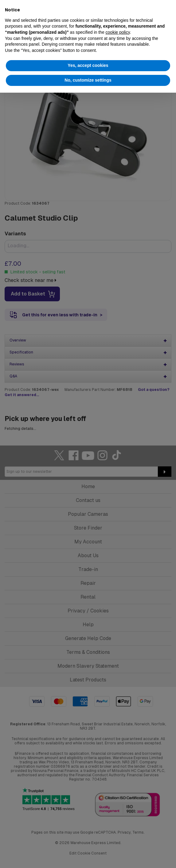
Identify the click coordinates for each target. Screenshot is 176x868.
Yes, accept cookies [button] (88, 65)
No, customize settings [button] (88, 80)
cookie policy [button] (118, 32)
